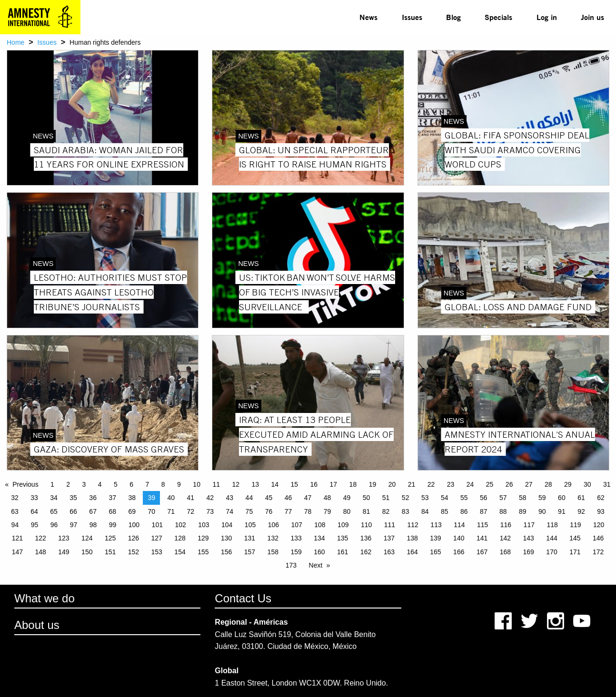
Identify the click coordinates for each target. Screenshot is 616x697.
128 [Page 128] (180, 538)
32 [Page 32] (15, 498)
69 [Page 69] (132, 511)
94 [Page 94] (15, 525)
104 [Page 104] (227, 525)
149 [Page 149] (64, 552)
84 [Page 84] (425, 511)
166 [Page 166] (459, 552)
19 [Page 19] (373, 484)
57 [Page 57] (503, 498)
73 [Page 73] (210, 511)
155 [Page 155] (203, 552)
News (368, 17)
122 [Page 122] (40, 538)
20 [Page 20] (392, 484)
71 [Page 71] (171, 511)
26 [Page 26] (509, 484)
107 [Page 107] (296, 525)
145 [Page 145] (575, 538)
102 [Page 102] (180, 525)
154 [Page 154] (180, 552)
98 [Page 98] (93, 525)
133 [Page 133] (296, 538)
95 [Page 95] (35, 525)
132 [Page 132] (273, 538)
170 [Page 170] (551, 552)
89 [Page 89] (523, 511)
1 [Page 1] (52, 484)
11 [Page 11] (216, 484)
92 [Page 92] (581, 511)
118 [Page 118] (552, 525)
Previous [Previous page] (25, 484)
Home (15, 42)
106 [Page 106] (273, 525)
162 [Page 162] (366, 552)
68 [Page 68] (112, 511)
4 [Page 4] (100, 484)
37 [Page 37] (112, 498)
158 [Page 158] (273, 552)
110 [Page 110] (366, 525)
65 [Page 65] (54, 511)
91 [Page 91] (562, 511)
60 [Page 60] (562, 498)
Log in (547, 17)
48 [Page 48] (328, 498)
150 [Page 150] (87, 552)
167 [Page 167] (482, 552)
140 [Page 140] (459, 538)
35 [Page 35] (73, 498)
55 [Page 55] (464, 498)
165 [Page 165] (435, 552)
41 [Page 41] (191, 498)
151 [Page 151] (110, 552)
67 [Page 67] (93, 511)
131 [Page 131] (250, 538)
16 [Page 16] (314, 484)
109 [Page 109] (343, 525)
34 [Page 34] (54, 498)
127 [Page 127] (157, 538)
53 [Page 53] (425, 498)
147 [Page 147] (17, 552)
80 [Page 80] (347, 511)
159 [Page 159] (296, 552)
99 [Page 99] (113, 525)
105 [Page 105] (250, 525)
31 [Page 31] (607, 484)
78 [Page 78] (308, 511)
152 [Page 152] (134, 552)
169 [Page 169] (529, 552)
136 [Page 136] (366, 538)
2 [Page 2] (68, 484)
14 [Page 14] (275, 484)
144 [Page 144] (551, 538)
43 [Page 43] (230, 498)
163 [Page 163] (389, 552)
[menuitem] (368, 17)
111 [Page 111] (390, 525)
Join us (592, 17)
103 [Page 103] (204, 525)
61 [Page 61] (581, 498)
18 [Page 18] (353, 484)
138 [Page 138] (412, 538)
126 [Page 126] (134, 538)
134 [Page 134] (319, 538)
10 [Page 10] (197, 484)
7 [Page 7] (148, 484)
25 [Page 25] (490, 484)
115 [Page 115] (482, 525)
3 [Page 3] (84, 484)
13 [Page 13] (255, 484)
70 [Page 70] (151, 511)
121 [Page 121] (17, 538)
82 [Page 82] (386, 511)
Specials (498, 17)
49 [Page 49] (347, 498)
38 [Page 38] (132, 498)
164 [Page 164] (412, 552)
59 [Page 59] (542, 498)
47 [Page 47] (308, 498)
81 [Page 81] (367, 511)
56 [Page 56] (484, 498)
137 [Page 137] (389, 538)
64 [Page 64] (34, 511)
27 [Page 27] (529, 484)
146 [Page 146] (598, 538)
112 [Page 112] (413, 525)
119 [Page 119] (575, 525)
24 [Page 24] (470, 484)
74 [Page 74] (230, 511)
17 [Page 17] (334, 484)
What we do (45, 598)
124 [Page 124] (87, 538)
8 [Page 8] (163, 484)
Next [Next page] (316, 565)
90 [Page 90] (542, 511)
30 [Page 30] (587, 484)
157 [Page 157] (250, 552)
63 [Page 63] (15, 511)
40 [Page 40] (171, 498)
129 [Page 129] (203, 538)
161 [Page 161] (343, 552)
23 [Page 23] (451, 484)
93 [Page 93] (601, 511)
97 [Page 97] (74, 525)
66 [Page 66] (73, 511)
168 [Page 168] (505, 552)
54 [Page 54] (445, 498)
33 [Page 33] (34, 498)
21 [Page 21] (412, 484)
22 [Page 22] (431, 484)
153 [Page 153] (157, 552)
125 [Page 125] (110, 538)
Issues (412, 17)
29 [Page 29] (568, 484)
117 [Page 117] (529, 525)
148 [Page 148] (40, 552)
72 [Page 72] (191, 511)
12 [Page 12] (236, 484)
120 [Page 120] (599, 525)
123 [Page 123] (64, 538)
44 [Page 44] (249, 498)
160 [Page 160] (319, 552)
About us (37, 625)
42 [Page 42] (210, 498)
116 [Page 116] (506, 525)
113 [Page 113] (436, 525)
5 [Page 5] (116, 484)
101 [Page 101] (157, 525)
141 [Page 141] (482, 538)
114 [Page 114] (459, 525)
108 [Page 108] (320, 525)
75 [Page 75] (249, 511)
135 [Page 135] (343, 538)
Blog (453, 17)
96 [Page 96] (54, 525)
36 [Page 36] (93, 498)
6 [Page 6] (131, 484)
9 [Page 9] (179, 484)
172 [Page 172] (598, 552)
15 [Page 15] (295, 484)
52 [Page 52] (406, 498)
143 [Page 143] (529, 538)
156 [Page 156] (226, 552)
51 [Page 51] (386, 498)
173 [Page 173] (291, 565)
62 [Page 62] (601, 498)
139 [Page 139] (435, 538)
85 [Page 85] (445, 511)
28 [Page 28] (548, 484)
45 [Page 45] (269, 498)
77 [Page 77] (288, 511)
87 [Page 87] (484, 511)
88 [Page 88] (503, 511)
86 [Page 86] (464, 511)
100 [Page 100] (134, 525)
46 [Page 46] (288, 498)
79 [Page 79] (328, 511)
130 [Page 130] (226, 538)
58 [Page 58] (523, 498)
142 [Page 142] (505, 538)
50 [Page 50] (367, 498)
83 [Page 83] (406, 511)
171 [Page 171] (575, 552)
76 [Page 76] (269, 511)
